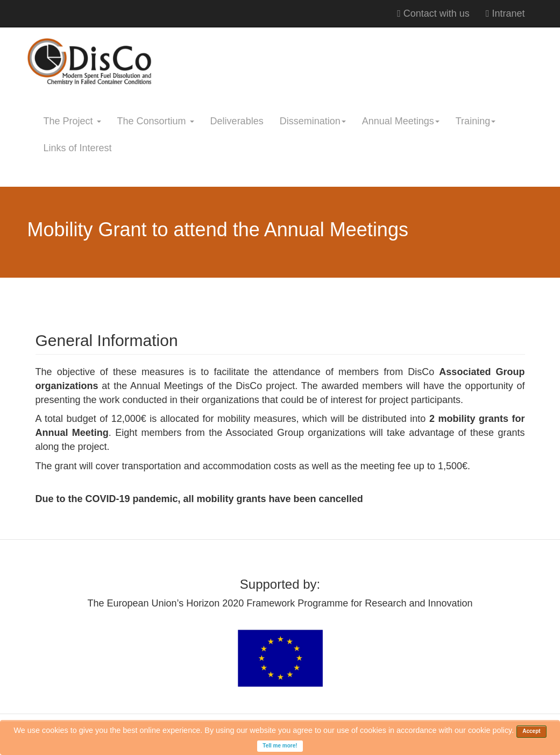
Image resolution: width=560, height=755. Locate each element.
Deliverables (237, 121)
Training (476, 121)
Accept (531, 731)
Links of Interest (78, 148)
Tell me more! (280, 746)
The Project (72, 121)
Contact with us (433, 13)
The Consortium (156, 121)
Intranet (505, 13)
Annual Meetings (401, 121)
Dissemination (313, 121)
